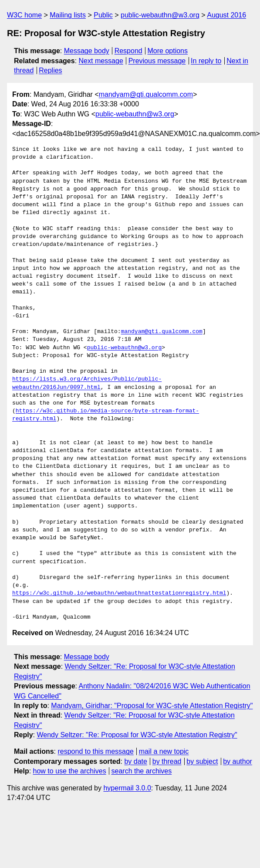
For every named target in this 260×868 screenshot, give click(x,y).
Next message (101, 61)
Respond (128, 51)
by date (135, 761)
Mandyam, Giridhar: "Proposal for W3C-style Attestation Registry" (152, 706)
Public (103, 15)
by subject (202, 761)
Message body (87, 51)
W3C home (24, 15)
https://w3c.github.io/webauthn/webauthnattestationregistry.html (119, 593)
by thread (167, 761)
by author (238, 761)
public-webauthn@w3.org (160, 15)
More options (168, 51)
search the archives (142, 771)
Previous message (157, 61)
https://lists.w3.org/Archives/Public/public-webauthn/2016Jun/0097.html (87, 383)
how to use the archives (70, 771)
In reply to (206, 61)
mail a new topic (164, 751)
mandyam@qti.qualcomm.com (146, 94)
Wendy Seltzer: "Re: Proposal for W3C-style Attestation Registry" (137, 735)
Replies (50, 70)
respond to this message (95, 751)
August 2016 (226, 15)
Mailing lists (68, 15)
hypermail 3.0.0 (127, 788)
